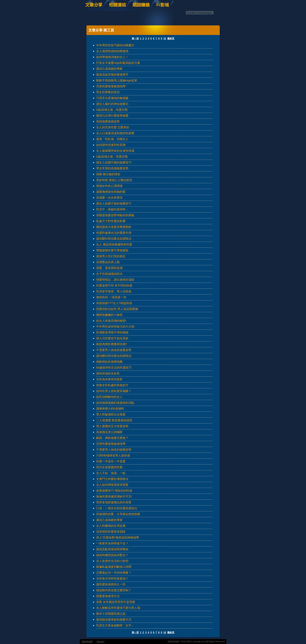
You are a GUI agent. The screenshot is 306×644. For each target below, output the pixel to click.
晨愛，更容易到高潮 (109, 268)
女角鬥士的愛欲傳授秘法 (112, 479)
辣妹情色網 (87, 641)
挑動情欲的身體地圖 (109, 362)
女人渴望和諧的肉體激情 (112, 51)
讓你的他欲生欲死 (108, 373)
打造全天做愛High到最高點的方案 (118, 63)
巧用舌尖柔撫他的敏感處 (112, 98)
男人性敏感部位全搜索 (111, 414)
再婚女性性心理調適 (109, 186)
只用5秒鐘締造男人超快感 (113, 455)
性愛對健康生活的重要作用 (114, 233)
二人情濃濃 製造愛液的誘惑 (114, 420)
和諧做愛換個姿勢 (108, 121)
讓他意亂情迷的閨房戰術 (112, 549)
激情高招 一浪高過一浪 (111, 297)
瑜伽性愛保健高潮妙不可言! (114, 496)
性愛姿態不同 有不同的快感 (114, 285)
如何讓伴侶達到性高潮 (111, 145)
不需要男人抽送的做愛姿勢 (114, 350)
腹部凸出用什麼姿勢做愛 (112, 116)
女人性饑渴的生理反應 (111, 526)
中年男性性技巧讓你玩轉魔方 (115, 45)
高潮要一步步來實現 (109, 198)
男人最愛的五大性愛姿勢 (112, 426)
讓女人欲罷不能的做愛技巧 (114, 162)
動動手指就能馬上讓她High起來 (117, 80)
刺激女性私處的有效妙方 (112, 385)
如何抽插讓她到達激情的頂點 (115, 403)
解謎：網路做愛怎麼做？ (112, 438)
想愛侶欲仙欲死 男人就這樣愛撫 (117, 309)
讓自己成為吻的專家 (109, 69)
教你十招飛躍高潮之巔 (111, 614)
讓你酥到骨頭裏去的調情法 (114, 239)
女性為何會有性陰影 (109, 379)
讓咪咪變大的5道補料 (110, 409)
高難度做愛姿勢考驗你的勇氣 (115, 215)
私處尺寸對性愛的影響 (111, 221)
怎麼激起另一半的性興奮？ (114, 573)
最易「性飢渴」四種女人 (112, 139)
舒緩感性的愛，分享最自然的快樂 (118, 514)
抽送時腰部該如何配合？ (112, 555)
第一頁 (135, 38)
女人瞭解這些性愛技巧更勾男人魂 (118, 608)
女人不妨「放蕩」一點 (111, 473)
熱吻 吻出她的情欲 (108, 174)
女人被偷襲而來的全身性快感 (115, 151)
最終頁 (171, 38)
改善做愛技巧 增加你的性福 (114, 491)
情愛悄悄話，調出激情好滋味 (115, 280)
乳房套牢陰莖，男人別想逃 (114, 291)
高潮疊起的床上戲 (108, 262)
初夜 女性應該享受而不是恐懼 (116, 602)
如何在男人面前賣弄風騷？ (114, 391)
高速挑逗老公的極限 (109, 432)
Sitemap (101, 641)
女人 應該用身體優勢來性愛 (114, 244)
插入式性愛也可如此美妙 (112, 338)
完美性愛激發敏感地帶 (111, 86)
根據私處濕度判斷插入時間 (114, 567)
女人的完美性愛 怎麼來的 (113, 127)
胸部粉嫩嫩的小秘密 (109, 315)
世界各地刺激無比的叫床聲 (114, 502)
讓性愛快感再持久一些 (111, 584)
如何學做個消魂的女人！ (112, 57)
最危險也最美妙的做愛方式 (114, 619)
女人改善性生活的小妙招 (112, 561)
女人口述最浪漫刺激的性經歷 (115, 133)
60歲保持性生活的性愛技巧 (114, 368)
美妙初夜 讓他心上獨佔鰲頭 (114, 180)
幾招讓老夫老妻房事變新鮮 (114, 227)
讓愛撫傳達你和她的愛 (111, 192)
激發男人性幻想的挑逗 (111, 256)
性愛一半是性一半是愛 (111, 461)
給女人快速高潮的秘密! (111, 321)
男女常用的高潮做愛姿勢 (112, 168)
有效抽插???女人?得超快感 (114, 303)
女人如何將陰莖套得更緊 (112, 485)
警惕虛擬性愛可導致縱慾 (112, 250)
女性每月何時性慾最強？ (112, 578)
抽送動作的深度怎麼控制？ (114, 590)
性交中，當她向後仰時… (112, 209)
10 (165, 38)
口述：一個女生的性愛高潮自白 (117, 508)
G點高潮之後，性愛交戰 (112, 110)
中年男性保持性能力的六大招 (115, 326)
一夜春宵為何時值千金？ (112, 543)
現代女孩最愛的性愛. (110, 467)
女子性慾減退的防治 (109, 274)
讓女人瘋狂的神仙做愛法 (112, 104)
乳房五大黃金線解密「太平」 (115, 625)
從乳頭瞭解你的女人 (109, 397)
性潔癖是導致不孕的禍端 (112, 332)
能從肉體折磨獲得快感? (112, 344)
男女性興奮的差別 (108, 92)
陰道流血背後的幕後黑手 (112, 75)
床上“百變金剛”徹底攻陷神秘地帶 (118, 537)
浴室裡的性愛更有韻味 (111, 532)
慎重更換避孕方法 (108, 596)
